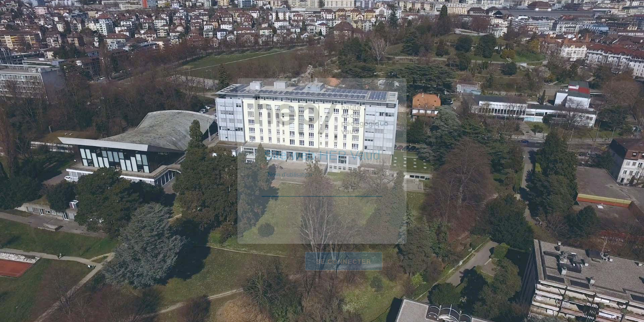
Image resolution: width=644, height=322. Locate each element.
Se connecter (344, 261)
